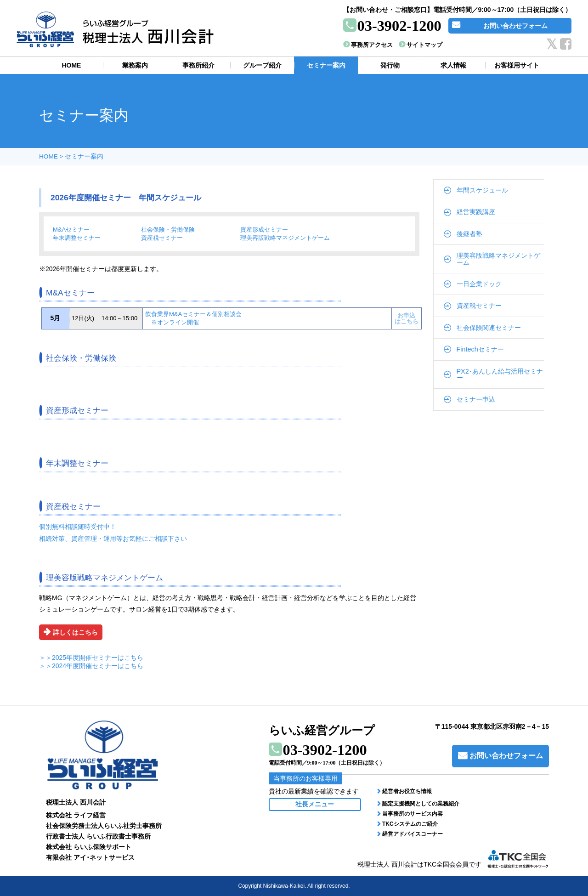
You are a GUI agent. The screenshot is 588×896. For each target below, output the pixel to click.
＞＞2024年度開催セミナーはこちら (91, 666)
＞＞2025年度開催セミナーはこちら (91, 658)
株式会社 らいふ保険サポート (89, 847)
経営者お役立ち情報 (407, 791)
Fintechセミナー (480, 349)
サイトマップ (424, 45)
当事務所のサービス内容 (413, 814)
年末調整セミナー (77, 238)
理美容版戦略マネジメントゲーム (285, 238)
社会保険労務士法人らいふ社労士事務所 (104, 826)
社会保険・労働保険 (168, 230)
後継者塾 (469, 234)
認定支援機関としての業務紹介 (421, 804)
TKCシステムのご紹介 (410, 824)
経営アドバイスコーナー (413, 834)
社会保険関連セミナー (489, 328)
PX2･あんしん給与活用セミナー (500, 374)
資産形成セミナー (264, 230)
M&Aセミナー (71, 230)
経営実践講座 (476, 212)
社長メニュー (315, 804)
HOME (48, 156)
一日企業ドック (479, 284)
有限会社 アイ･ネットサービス (90, 857)
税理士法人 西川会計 (76, 802)
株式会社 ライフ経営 (76, 815)
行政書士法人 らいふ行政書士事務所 (98, 836)
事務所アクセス (372, 45)
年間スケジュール (482, 190)
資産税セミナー (162, 238)
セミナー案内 (84, 156)
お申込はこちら (407, 318)
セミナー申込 (476, 399)
